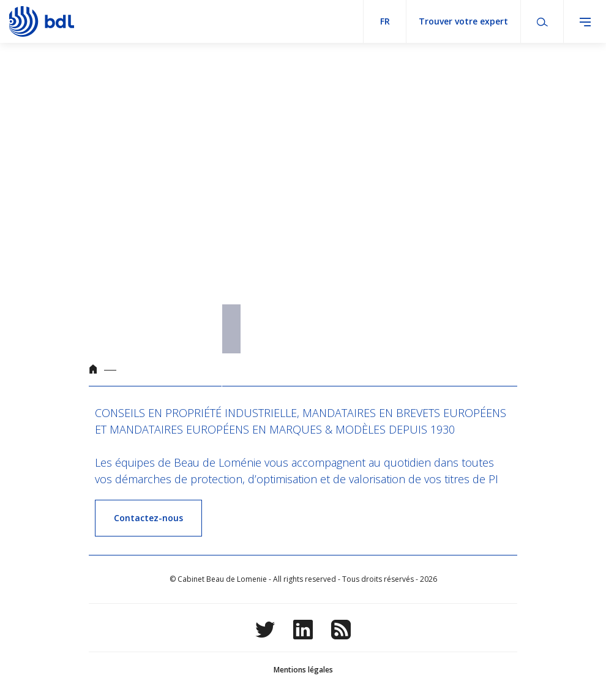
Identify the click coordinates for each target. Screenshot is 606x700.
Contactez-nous (148, 518)
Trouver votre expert (463, 21)
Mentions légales (303, 670)
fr (385, 21)
